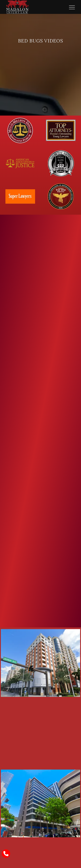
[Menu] (70, 7)
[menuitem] (70, 7)
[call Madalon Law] (6, 854)
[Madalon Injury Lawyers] (34, 7)
